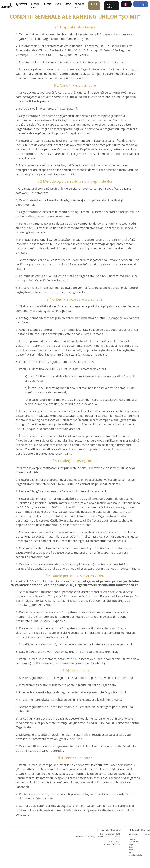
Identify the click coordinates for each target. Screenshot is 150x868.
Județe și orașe (35, 5)
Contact (48, 4)
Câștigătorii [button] (21, 4)
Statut (68, 4)
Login (141, 4)
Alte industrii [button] (111, 6)
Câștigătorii (133, 834)
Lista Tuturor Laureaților (133, 839)
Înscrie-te (94, 5)
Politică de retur (79, 5)
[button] (126, 4)
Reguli (58, 4)
